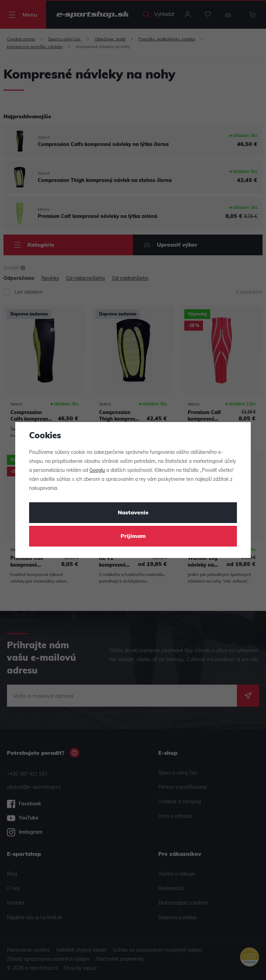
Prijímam (133, 537)
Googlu (97, 471)
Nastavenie (133, 513)
